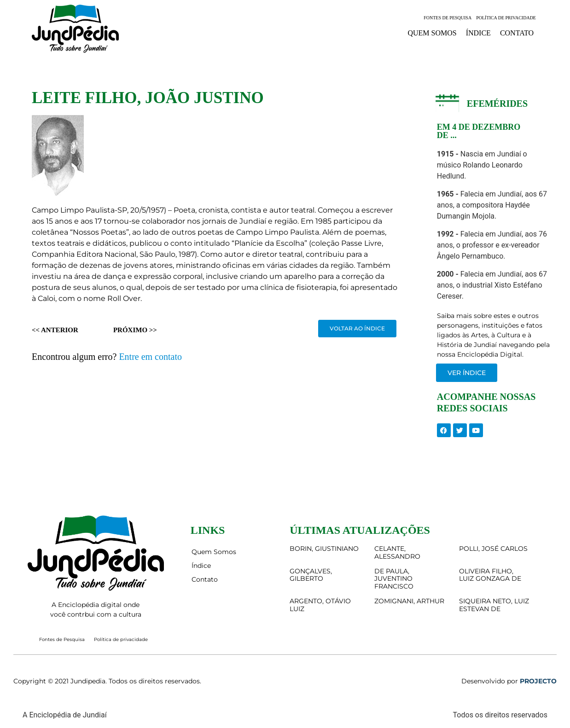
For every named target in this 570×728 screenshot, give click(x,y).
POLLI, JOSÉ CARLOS (493, 549)
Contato (517, 33)
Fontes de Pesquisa (448, 18)
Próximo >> (135, 330)
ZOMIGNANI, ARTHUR (409, 601)
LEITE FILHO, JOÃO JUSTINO (148, 98)
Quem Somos (432, 33)
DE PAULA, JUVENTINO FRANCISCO (394, 579)
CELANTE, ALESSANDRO (397, 552)
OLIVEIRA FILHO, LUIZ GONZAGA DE (490, 575)
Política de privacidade (506, 18)
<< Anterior (55, 330)
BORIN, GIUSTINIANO (324, 549)
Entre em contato (150, 357)
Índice (478, 33)
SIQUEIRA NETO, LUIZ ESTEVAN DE (494, 605)
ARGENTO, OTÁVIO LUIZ (320, 605)
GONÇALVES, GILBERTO (311, 575)
